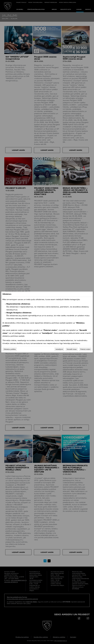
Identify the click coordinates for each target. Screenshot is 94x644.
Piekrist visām (85, 349)
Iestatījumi (59, 349)
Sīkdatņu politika (10, 349)
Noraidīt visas (72, 349)
